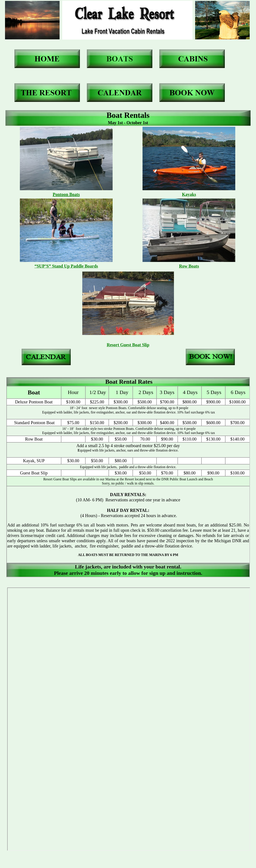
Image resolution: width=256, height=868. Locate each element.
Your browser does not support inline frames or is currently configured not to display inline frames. (129, 719)
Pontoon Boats (66, 194)
